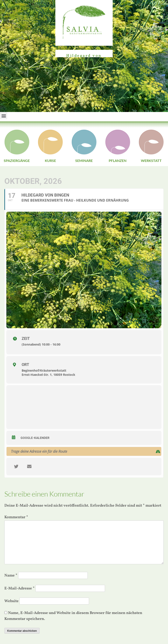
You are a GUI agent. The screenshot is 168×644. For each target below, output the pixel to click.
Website (11, 601)
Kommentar (16, 517)
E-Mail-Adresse (19, 588)
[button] (4, 116)
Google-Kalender (35, 438)
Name (11, 576)
